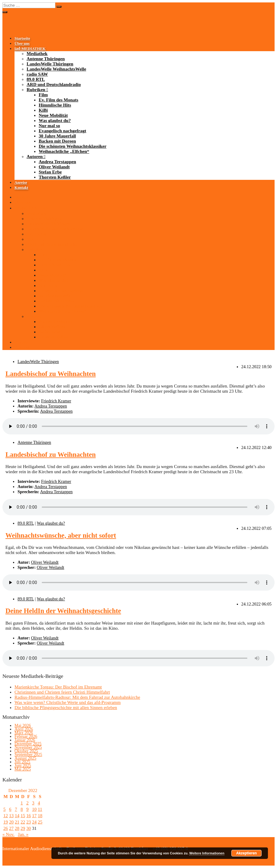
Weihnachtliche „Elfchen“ (64, 151)
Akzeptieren (246, 853)
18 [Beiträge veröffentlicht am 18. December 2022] (40, 816)
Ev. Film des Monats (59, 100)
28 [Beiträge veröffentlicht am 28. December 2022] (17, 828)
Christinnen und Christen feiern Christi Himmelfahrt (62, 692)
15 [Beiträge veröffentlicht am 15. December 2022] (23, 816)
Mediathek (37, 54)
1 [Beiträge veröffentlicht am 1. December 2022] (22, 803)
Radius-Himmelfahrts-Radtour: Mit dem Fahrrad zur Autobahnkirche (77, 697)
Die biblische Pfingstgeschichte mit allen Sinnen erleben (66, 708)
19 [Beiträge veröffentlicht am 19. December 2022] (6, 822)
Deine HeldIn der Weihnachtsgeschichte (63, 611)
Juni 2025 (23, 766)
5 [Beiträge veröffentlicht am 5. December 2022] (5, 809)
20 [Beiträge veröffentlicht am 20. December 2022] (11, 822)
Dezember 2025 (28, 744)
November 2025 (28, 747)
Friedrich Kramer (56, 401)
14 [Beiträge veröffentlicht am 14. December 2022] (17, 816)
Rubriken (36, 90)
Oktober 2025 (26, 751)
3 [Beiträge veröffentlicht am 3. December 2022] (33, 803)
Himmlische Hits (55, 105)
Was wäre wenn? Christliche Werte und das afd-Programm (68, 702)
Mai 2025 (23, 769)
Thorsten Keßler (55, 177)
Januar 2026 (25, 740)
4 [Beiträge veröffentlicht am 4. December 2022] (39, 803)
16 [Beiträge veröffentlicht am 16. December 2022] (29, 816)
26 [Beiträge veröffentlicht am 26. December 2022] (6, 828)
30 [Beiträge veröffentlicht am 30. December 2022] (29, 828)
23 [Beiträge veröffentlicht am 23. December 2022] (29, 822)
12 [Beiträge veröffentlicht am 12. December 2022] (6, 816)
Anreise (21, 183)
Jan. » (23, 834)
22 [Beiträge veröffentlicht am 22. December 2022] (23, 822)
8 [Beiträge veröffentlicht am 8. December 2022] (22, 809)
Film (43, 95)
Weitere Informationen (207, 853)
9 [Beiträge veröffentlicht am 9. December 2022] (28, 809)
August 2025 (25, 758)
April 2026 (24, 729)
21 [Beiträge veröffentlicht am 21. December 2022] (17, 822)
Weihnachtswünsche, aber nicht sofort (61, 535)
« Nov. (8, 834)
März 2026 (24, 733)
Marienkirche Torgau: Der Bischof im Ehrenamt (58, 687)
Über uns (22, 44)
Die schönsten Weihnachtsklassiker (73, 146)
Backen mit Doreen (57, 141)
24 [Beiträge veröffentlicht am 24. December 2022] (34, 822)
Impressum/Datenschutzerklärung (34, 854)
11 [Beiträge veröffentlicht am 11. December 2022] (40, 809)
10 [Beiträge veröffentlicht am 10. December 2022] (34, 809)
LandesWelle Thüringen (50, 64)
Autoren (35, 157)
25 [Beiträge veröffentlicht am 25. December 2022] (40, 822)
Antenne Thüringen (46, 59)
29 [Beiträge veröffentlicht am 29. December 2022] (23, 828)
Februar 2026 (26, 736)
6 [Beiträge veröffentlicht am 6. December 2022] (10, 809)
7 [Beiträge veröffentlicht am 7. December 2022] (16, 809)
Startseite (22, 38)
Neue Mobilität (53, 115)
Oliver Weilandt (54, 167)
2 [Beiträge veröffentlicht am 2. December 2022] (28, 803)
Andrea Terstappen (57, 162)
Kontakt (21, 188)
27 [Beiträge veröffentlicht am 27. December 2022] (11, 828)
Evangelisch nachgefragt (62, 131)
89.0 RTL (36, 79)
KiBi (43, 110)
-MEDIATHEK (30, 49)
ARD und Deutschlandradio (54, 84)
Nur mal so (49, 126)
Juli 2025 (22, 762)
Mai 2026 (23, 726)
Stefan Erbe (50, 172)
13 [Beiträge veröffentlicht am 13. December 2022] (11, 816)
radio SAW (37, 74)
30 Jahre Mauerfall (57, 136)
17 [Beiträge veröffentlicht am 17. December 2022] (34, 816)
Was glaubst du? (55, 120)
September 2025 (28, 755)
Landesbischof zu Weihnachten (51, 374)
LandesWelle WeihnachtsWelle (56, 69)
